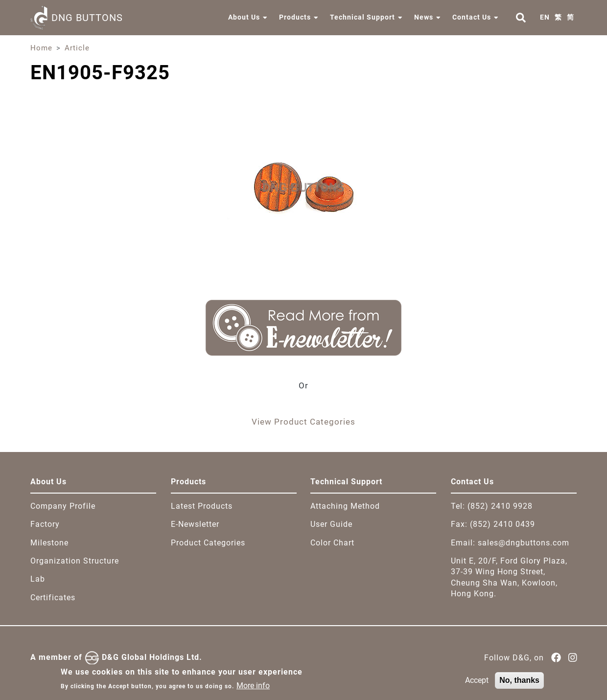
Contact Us (472, 17)
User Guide (331, 524)
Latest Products (202, 506)
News (424, 17)
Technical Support (362, 17)
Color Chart (332, 543)
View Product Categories (303, 422)
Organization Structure (75, 561)
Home (41, 48)
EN (545, 17)
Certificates (53, 598)
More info (253, 689)
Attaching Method (345, 506)
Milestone (49, 543)
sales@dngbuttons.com (524, 543)
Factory (45, 524)
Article (77, 48)
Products (295, 17)
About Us (244, 17)
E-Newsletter (195, 524)
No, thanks (519, 684)
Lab (38, 579)
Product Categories (208, 543)
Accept (477, 684)
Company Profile (63, 506)
